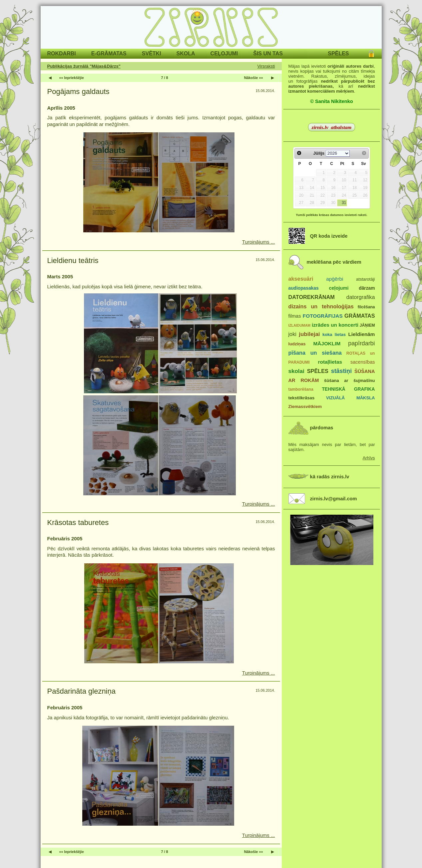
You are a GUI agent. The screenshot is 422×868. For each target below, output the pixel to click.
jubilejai (309, 334)
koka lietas (334, 334)
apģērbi (335, 279)
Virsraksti (266, 66)
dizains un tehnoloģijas (321, 306)
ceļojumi (339, 288)
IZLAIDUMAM (300, 325)
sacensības (363, 362)
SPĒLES (338, 53)
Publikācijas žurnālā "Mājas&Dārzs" (84, 66)
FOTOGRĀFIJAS (323, 316)
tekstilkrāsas (302, 398)
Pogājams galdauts (78, 91)
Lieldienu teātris (73, 260)
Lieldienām (361, 334)
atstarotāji (365, 279)
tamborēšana (301, 389)
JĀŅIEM (367, 325)
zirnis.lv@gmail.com (334, 499)
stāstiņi (341, 371)
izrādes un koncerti (335, 325)
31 (344, 203)
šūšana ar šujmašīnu (349, 380)
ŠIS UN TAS (268, 53)
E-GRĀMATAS (109, 53)
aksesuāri (301, 279)
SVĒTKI (152, 53)
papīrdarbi (361, 343)
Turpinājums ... (259, 242)
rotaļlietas (330, 362)
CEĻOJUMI (224, 53)
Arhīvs (369, 458)
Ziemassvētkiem (305, 406)
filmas (295, 316)
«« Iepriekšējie (72, 78)
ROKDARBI (62, 53)
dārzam (367, 288)
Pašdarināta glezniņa (81, 691)
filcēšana (366, 307)
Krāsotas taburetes (78, 522)
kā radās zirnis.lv (330, 477)
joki (292, 334)
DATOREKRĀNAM (312, 297)
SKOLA (186, 53)
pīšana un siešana (315, 353)
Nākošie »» (254, 78)
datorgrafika (361, 297)
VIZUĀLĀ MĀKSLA (351, 398)
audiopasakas (304, 288)
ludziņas (297, 344)
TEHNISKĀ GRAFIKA (348, 389)
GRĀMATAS (360, 316)
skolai (296, 371)
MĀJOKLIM (327, 343)
